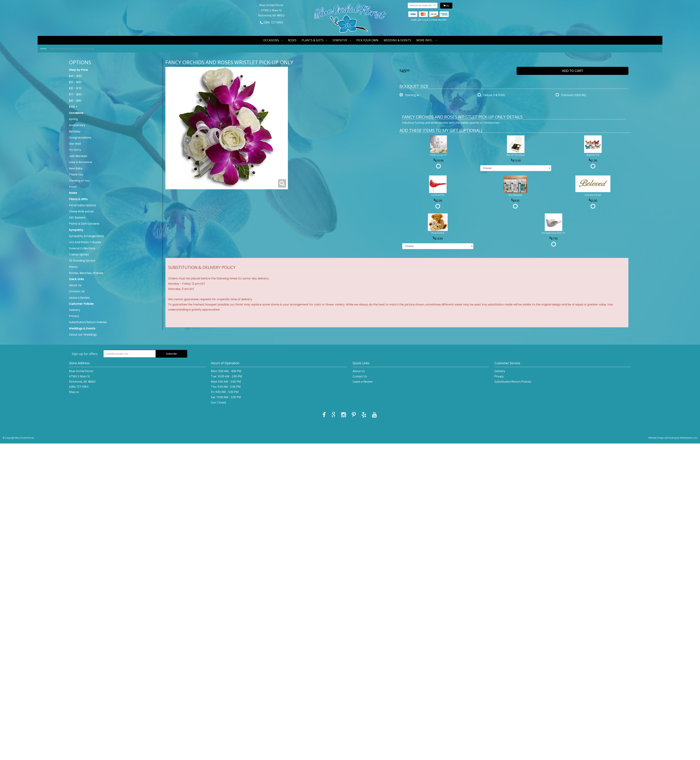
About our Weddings (83, 335)
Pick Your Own (367, 40)
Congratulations (80, 138)
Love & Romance (80, 162)
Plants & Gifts (313, 40)
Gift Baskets (77, 218)
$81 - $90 (75, 101)
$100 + (73, 107)
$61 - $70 (75, 88)
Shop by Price (78, 70)
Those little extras (81, 211)
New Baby (76, 168)
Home (43, 49)
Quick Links (76, 279)
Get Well (75, 144)
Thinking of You (79, 181)
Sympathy (340, 40)
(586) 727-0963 (271, 22)
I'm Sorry (75, 150)
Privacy (74, 316)
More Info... (425, 40)
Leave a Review (79, 298)
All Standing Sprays (82, 261)
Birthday (75, 131)
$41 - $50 (75, 76)
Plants (73, 267)
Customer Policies (81, 304)
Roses (292, 40)
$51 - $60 (75, 82)
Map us (74, 392)
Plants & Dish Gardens (84, 224)
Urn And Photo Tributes (85, 242)
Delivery (75, 310)
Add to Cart (573, 71)
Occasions (271, 40)
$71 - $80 (75, 94)
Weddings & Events (82, 328)
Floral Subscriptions (82, 205)
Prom (73, 187)
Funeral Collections (82, 248)
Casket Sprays (79, 254)
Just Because (78, 156)
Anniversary (77, 125)
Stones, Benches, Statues (86, 273)
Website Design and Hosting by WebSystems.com (673, 438)
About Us (75, 285)
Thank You (76, 175)
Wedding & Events (397, 40)
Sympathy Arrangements (87, 236)
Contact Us (77, 291)
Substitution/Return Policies (88, 322)
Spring (73, 119)
